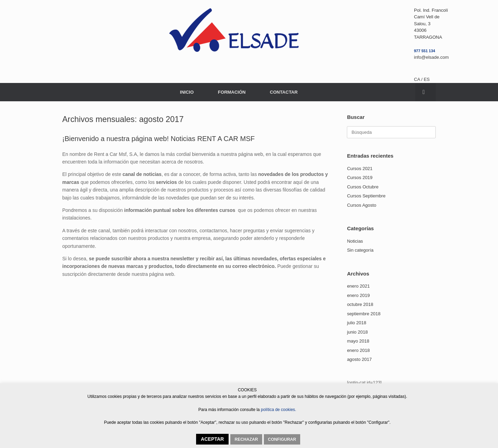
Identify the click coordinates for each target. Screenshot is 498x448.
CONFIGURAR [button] (282, 439)
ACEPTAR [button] (213, 439)
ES (427, 79)
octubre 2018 (360, 304)
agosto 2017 (359, 359)
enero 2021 (358, 286)
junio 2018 (357, 332)
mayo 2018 (358, 341)
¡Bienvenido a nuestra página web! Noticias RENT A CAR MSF (159, 139)
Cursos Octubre (363, 187)
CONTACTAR (284, 92)
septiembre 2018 (364, 314)
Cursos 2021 (360, 169)
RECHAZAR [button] (246, 439)
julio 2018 (357, 323)
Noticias (355, 241)
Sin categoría (360, 250)
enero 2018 (358, 350)
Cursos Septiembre (366, 196)
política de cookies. (278, 410)
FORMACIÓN (232, 92)
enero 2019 (358, 295)
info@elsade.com (431, 57)
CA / (419, 79)
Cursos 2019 (360, 178)
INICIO (187, 92)
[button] (426, 92)
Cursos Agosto (362, 205)
